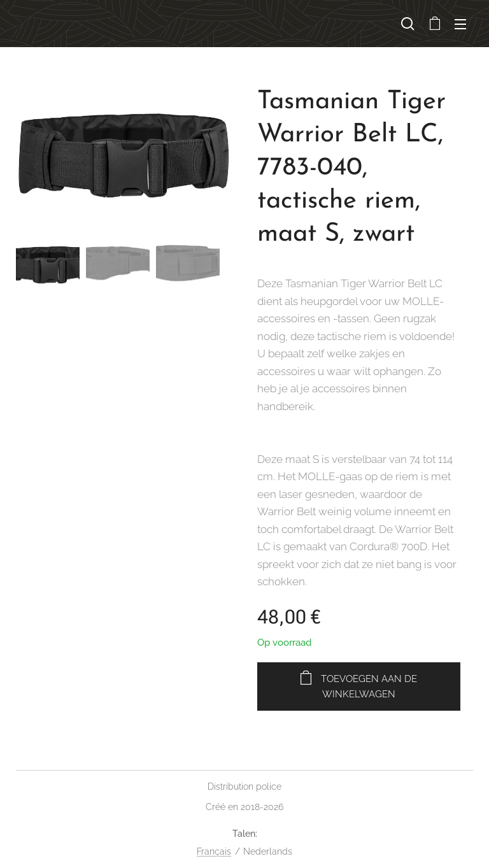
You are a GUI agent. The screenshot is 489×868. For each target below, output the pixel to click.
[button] (408, 24)
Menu (460, 24)
